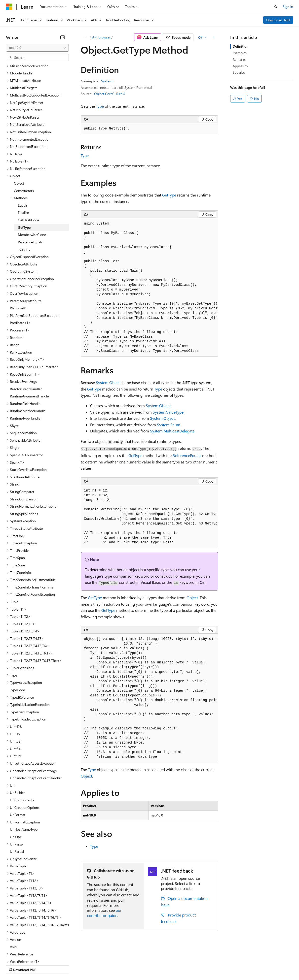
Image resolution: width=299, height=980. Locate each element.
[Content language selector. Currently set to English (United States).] (29, 953)
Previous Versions (45, 965)
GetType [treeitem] (24, 184)
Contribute (89, 965)
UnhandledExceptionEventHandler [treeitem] (36, 735)
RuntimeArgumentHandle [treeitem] (29, 353)
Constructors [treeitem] (24, 147)
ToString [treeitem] (24, 206)
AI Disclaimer (16, 965)
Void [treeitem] (13, 904)
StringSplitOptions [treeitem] (24, 471)
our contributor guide (104, 913)
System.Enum (169, 425)
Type (100, 106)
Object (192, 598)
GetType (169, 195)
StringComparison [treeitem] (24, 456)
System (107, 81)
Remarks (239, 59)
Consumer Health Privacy (143, 965)
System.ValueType (168, 412)
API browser (101, 37)
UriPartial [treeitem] (17, 808)
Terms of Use (181, 965)
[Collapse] (63, 37)
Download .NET (278, 20)
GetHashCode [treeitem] (28, 177)
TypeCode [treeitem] (17, 647)
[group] (149, 287)
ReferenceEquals (187, 455)
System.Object (108, 382)
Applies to (240, 66)
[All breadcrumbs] (85, 37)
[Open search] (276, 7)
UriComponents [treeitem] (22, 757)
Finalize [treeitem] (23, 169)
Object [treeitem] (19, 140)
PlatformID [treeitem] (18, 265)
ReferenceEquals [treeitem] (30, 199)
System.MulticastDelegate (172, 431)
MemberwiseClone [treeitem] (32, 191)
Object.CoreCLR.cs (108, 94)
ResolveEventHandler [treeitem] (26, 346)
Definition (241, 46)
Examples (240, 53)
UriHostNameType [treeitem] (24, 786)
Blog (68, 965)
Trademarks (206, 965)
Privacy (109, 965)
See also (239, 72)
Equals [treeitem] (23, 162)
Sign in (288, 7)
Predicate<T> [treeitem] (20, 279)
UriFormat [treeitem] (18, 771)
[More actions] (214, 37)
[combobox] (37, 48)
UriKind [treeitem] (16, 794)
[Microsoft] (9, 7)
